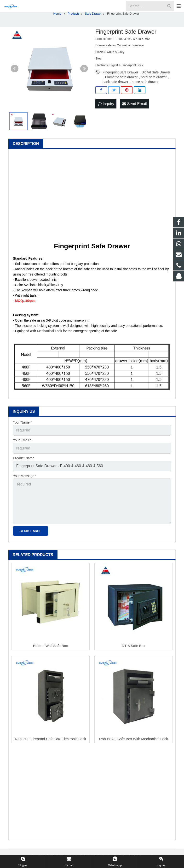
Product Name (24, 467)
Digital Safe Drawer (156, 84)
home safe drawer (145, 93)
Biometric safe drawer (121, 89)
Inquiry (106, 115)
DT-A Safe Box (133, 648)
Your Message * (25, 484)
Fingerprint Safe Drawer (120, 84)
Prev (15, 80)
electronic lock (32, 337)
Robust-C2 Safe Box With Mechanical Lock (134, 741)
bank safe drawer (115, 93)
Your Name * (22, 434)
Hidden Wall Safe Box (50, 648)
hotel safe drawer (154, 89)
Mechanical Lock (49, 342)
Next (84, 80)
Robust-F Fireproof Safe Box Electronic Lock (50, 741)
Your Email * (22, 450)
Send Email (134, 115)
